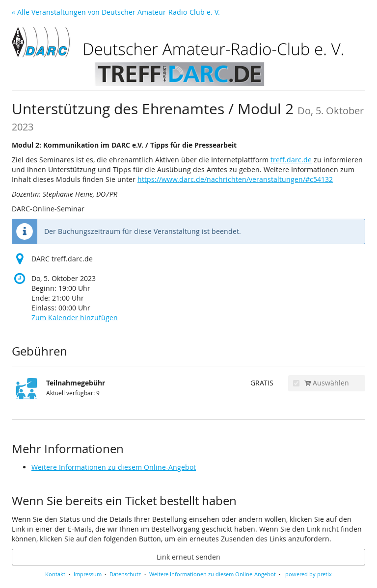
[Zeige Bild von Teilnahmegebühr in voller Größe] (27, 393)
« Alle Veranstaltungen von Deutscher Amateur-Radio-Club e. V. (116, 12)
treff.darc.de (291, 160)
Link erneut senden (188, 557)
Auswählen (321, 383)
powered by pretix (309, 574)
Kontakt (55, 574)
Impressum (88, 574)
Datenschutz (125, 574)
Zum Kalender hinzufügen (75, 318)
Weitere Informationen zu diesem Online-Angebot (114, 467)
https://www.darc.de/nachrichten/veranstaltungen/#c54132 (235, 179)
